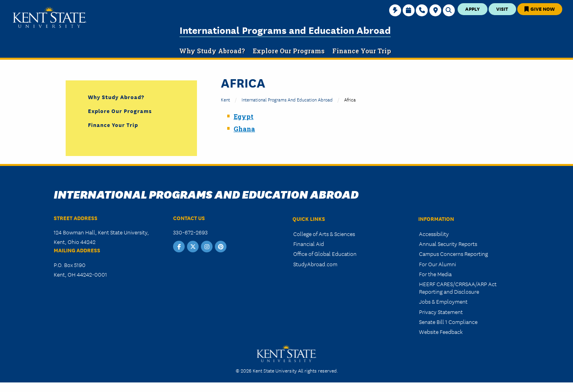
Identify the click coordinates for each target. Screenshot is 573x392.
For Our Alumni (438, 264)
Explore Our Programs (120, 111)
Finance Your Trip (113, 125)
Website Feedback (441, 332)
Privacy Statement (441, 312)
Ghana (244, 129)
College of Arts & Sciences (324, 234)
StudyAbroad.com (315, 264)
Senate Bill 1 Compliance (448, 322)
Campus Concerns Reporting (453, 254)
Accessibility (434, 234)
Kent (225, 99)
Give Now (540, 9)
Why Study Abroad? (116, 97)
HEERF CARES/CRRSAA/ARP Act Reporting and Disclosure (458, 288)
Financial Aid (309, 244)
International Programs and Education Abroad (285, 30)
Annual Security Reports (448, 244)
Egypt (244, 116)
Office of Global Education (325, 254)
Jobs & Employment (443, 301)
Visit (502, 9)
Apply (473, 9)
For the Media (435, 274)
